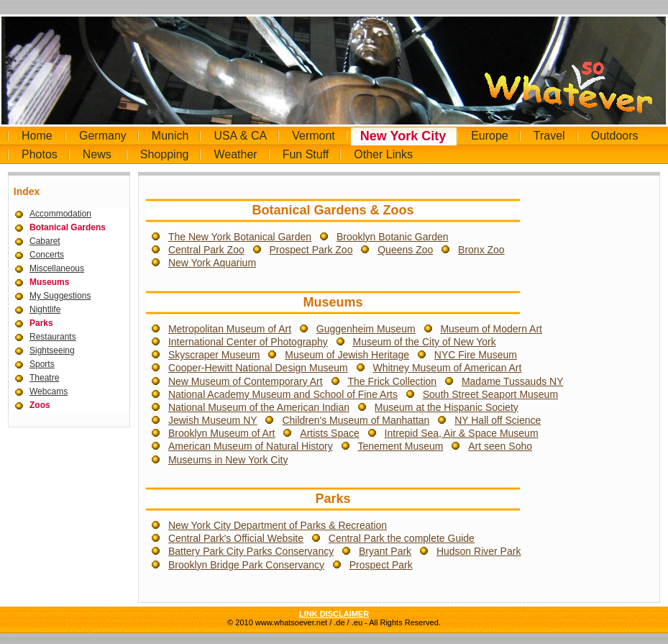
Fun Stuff (306, 154)
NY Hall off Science (498, 420)
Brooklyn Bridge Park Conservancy (246, 565)
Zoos (40, 405)
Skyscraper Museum (214, 355)
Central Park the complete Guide (402, 538)
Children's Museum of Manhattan (356, 420)
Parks (41, 323)
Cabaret (45, 241)
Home (37, 136)
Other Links (383, 154)
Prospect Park (381, 565)
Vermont (314, 136)
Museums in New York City (228, 460)
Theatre (44, 378)
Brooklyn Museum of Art (222, 433)
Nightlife (45, 309)
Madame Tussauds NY (513, 381)
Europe (490, 136)
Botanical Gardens (68, 227)
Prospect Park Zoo (311, 250)
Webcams (49, 391)
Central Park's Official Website (236, 538)
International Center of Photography (248, 342)
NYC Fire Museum (476, 355)
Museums (49, 282)
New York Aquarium (212, 263)
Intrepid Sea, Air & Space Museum (462, 433)
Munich (170, 136)
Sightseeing (52, 350)
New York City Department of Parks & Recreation (278, 525)
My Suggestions (60, 296)
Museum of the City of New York (424, 342)
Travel (549, 136)
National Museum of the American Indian (259, 407)
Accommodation (60, 214)
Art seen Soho (500, 446)
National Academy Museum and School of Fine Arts (283, 394)
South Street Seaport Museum (490, 394)
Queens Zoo (405, 250)
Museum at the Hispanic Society (447, 407)
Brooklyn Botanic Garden (393, 237)
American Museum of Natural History (251, 446)
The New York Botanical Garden (240, 237)
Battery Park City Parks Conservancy (251, 551)
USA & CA (240, 136)
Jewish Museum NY (213, 420)
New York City (403, 136)
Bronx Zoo (481, 250)
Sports (42, 364)
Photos (40, 154)
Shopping (165, 154)
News (97, 154)
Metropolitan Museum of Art (230, 329)
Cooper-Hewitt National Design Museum (258, 368)
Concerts (47, 255)
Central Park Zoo (206, 250)
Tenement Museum (400, 446)
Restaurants (53, 337)
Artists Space (329, 433)
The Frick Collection (392, 381)
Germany (103, 136)
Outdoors (615, 136)
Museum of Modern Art (491, 329)
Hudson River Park (479, 551)
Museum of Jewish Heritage (347, 355)
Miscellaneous (57, 268)
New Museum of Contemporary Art (246, 381)
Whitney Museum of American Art (447, 368)
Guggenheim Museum (366, 329)
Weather (235, 154)
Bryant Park (385, 551)
